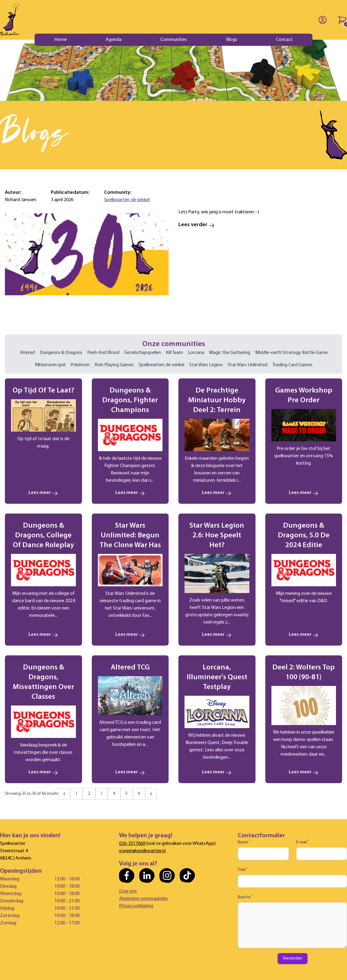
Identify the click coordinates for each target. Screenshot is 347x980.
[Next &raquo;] (151, 794)
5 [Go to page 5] (127, 794)
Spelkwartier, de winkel (127, 200)
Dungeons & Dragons (61, 353)
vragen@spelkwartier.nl (142, 851)
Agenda (114, 40)
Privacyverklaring (136, 906)
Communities (174, 40)
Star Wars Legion (206, 365)
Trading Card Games (292, 365)
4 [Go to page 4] (114, 794)
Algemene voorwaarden (143, 899)
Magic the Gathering (230, 353)
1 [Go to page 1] (76, 794)
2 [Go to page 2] (89, 794)
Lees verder (197, 225)
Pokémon (80, 365)
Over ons (128, 891)
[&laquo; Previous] (64, 794)
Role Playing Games (114, 365)
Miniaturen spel (50, 365)
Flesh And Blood (103, 353)
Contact (284, 40)
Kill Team (174, 353)
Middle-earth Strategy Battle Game (291, 353)
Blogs (232, 40)
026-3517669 (132, 844)
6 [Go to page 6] (139, 794)
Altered (27, 353)
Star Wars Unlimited (248, 365)
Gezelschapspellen (143, 353)
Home (60, 40)
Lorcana (196, 353)
